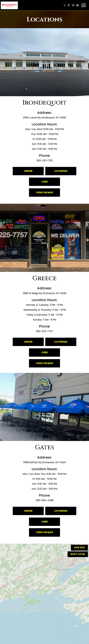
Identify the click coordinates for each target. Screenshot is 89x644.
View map (79, 548)
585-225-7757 (44, 331)
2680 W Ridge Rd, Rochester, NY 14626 (45, 293)
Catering (61, 171)
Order (28, 171)
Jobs (44, 182)
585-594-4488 (45, 500)
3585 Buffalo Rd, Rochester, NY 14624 (45, 462)
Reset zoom (78, 554)
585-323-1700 (44, 160)
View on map (41, 194)
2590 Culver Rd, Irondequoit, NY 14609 (44, 118)
